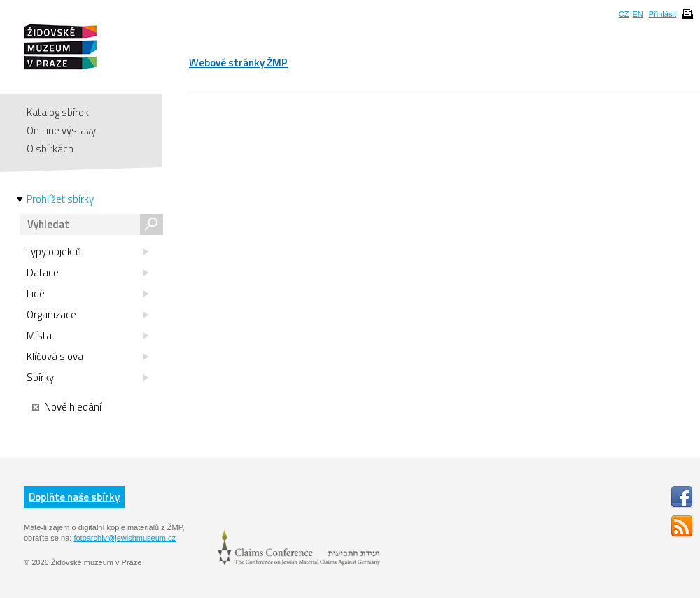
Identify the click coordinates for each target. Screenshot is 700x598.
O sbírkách (50, 149)
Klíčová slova (87, 357)
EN (637, 14)
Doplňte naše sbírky (74, 497)
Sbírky (87, 378)
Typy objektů (87, 252)
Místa (87, 336)
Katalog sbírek (58, 112)
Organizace (87, 315)
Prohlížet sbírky (60, 199)
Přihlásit (663, 14)
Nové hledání (67, 407)
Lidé (87, 294)
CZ (624, 14)
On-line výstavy (61, 130)
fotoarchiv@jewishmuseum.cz (125, 538)
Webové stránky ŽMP (238, 63)
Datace (87, 273)
